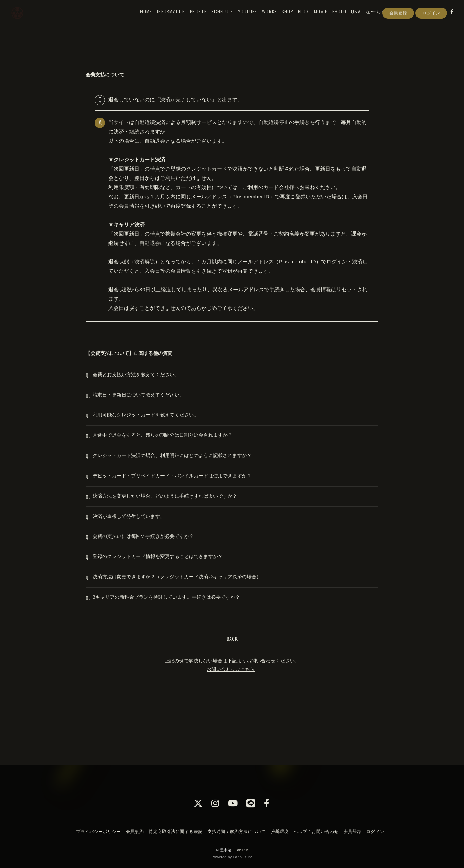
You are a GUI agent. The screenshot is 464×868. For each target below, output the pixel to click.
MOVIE (313, 19)
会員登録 (398, 32)
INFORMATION (164, 19)
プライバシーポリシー (98, 832)
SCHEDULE (215, 19)
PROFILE (191, 19)
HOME (139, 19)
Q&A (349, 19)
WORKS (262, 19)
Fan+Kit (241, 850)
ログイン (431, 32)
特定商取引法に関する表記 (176, 832)
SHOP (280, 19)
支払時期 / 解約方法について (237, 832)
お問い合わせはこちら (231, 726)
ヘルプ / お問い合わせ (316, 832)
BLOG (296, 19)
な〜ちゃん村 (374, 19)
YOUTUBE (240, 19)
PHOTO (332, 19)
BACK (232, 695)
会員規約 (135, 832)
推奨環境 (280, 832)
